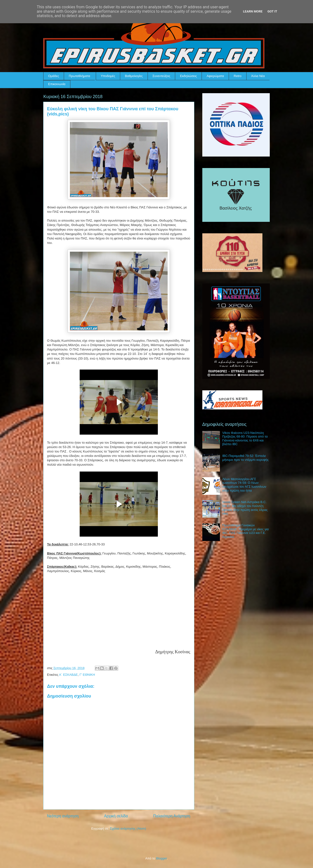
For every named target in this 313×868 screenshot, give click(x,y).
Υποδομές (108, 76)
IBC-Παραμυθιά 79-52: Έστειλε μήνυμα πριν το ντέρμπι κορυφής (246, 458)
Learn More (253, 11)
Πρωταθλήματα (79, 76)
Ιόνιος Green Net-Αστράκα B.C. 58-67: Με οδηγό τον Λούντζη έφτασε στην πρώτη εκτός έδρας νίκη (245, 508)
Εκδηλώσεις (189, 76)
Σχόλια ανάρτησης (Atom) (128, 829)
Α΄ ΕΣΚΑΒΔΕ (69, 675)
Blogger (162, 858)
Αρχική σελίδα (116, 816)
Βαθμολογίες (134, 76)
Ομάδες (54, 76)
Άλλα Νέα (258, 76)
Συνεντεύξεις (161, 76)
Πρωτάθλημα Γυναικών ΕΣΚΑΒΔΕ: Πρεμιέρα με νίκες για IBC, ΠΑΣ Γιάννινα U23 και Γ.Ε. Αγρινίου (246, 531)
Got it (272, 11)
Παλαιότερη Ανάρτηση (172, 816)
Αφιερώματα (215, 76)
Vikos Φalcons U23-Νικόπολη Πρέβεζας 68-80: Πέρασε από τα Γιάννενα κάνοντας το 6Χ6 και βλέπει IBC (245, 439)
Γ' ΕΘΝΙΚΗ (87, 675)
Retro (238, 76)
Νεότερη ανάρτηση (63, 816)
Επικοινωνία (57, 84)
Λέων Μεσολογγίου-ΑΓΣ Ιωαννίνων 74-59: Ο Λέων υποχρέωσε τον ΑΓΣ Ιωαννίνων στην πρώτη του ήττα (244, 485)
